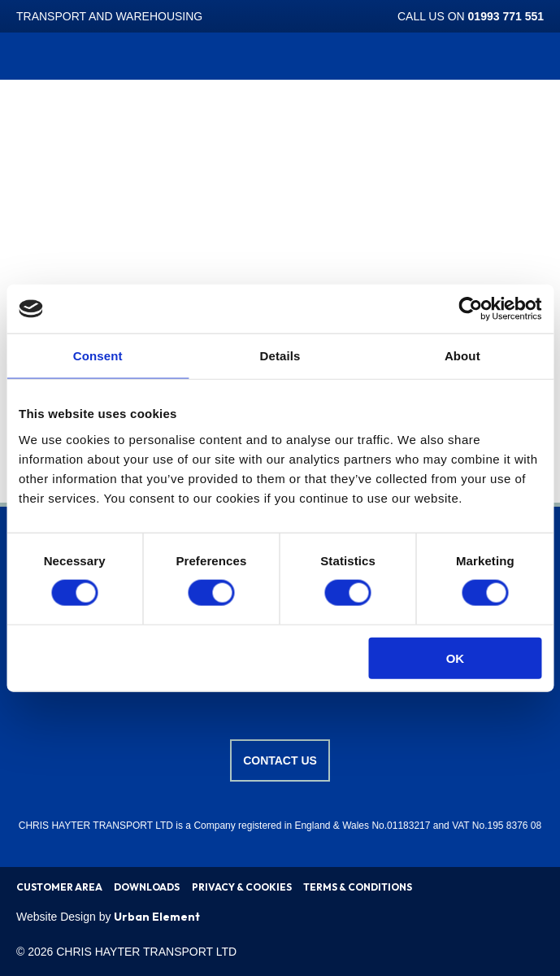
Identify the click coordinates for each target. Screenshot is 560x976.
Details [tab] (280, 356)
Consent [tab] (98, 356)
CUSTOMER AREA (59, 887)
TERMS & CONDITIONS (358, 887)
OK (456, 658)
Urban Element (157, 917)
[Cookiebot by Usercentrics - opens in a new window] (470, 309)
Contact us (280, 760)
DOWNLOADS (147, 887)
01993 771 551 (506, 16)
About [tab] (462, 356)
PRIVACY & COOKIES (242, 887)
